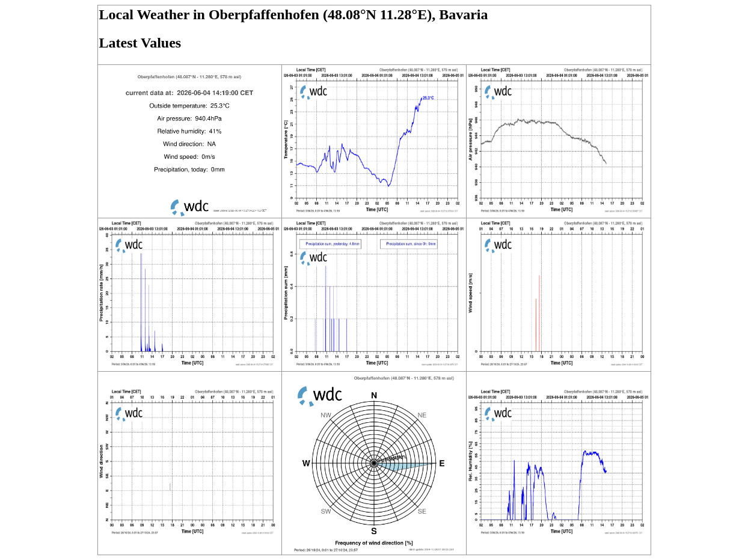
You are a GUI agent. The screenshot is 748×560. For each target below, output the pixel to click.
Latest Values (140, 43)
